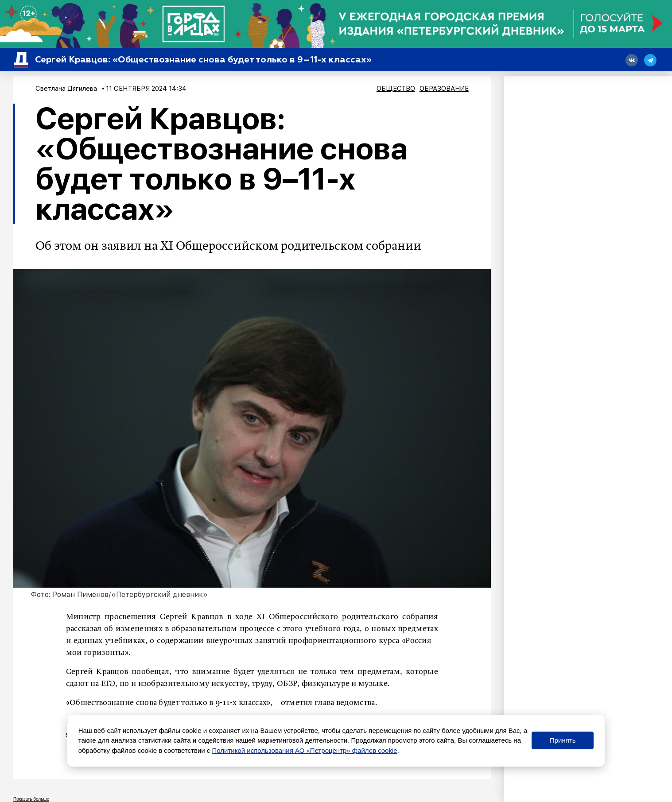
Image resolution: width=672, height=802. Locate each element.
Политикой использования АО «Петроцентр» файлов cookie (304, 750)
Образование (444, 89)
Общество (396, 89)
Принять (563, 740)
